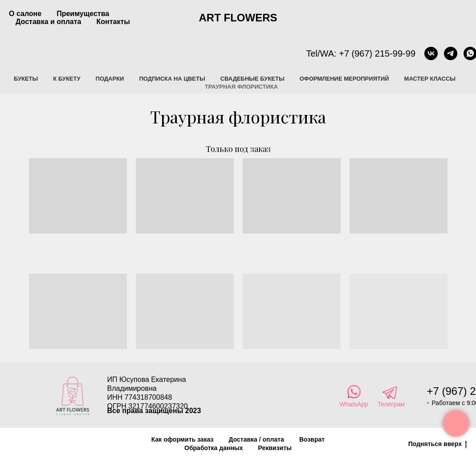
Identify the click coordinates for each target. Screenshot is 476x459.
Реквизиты (275, 448)
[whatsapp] (458, 53)
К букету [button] (67, 79)
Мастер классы (430, 79)
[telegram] (439, 53)
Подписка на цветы (172, 79)
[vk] (419, 53)
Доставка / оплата (256, 439)
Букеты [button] (26, 79)
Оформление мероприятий (344, 79)
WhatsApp (354, 404)
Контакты (113, 22)
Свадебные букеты (252, 79)
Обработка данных (214, 448)
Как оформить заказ (183, 439)
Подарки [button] (110, 79)
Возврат (312, 439)
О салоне (25, 14)
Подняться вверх (438, 444)
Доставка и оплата (49, 22)
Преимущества (83, 14)
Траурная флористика (241, 87)
